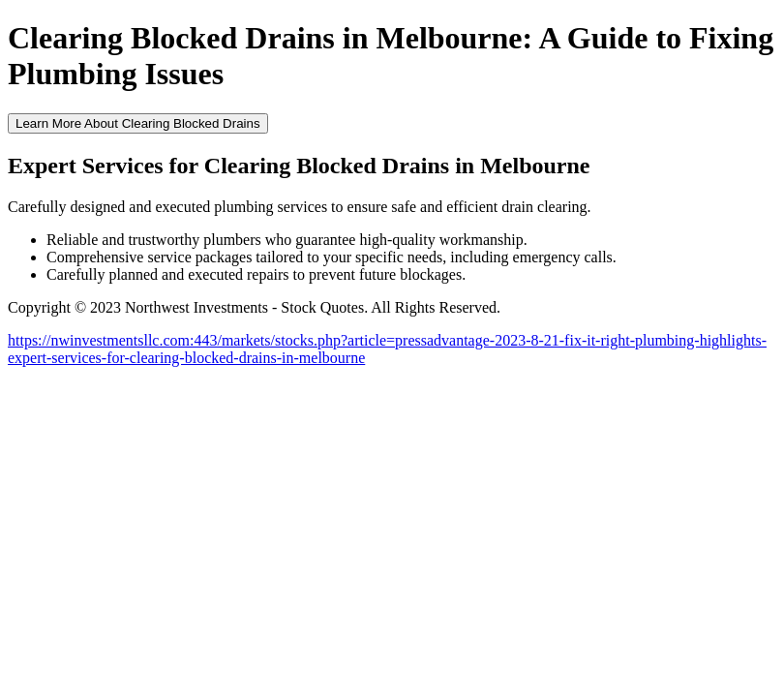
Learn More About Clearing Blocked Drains (138, 123)
